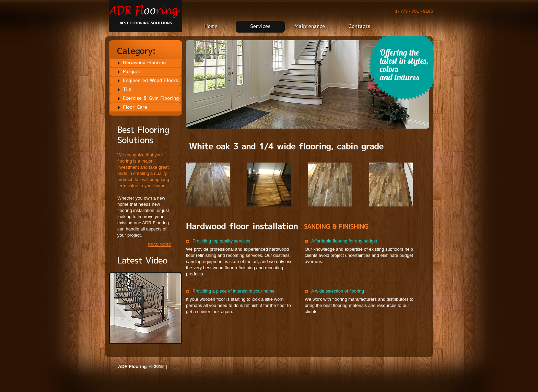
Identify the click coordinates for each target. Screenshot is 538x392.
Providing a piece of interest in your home (233, 291)
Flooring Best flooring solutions (145, 16)
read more (159, 245)
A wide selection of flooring (338, 291)
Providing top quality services (221, 241)
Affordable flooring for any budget (344, 241)
